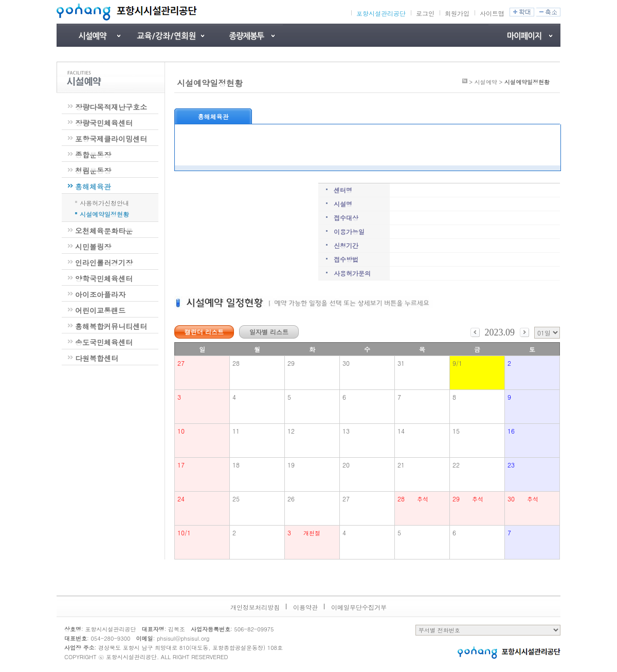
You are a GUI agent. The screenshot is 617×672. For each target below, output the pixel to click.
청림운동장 (93, 171)
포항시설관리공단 (381, 13)
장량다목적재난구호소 (111, 107)
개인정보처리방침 (255, 607)
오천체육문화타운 (104, 231)
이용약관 (305, 607)
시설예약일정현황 (104, 213)
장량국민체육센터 (104, 123)
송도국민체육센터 (104, 342)
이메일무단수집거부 (359, 607)
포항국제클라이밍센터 (111, 139)
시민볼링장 (93, 247)
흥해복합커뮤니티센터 (111, 326)
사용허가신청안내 (104, 202)
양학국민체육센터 (104, 278)
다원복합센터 (97, 358)
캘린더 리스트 (204, 332)
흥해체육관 (93, 186)
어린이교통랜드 (100, 310)
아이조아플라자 (100, 294)
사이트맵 (492, 13)
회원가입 (457, 13)
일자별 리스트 (269, 332)
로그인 (425, 13)
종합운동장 (93, 155)
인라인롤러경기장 (104, 263)
